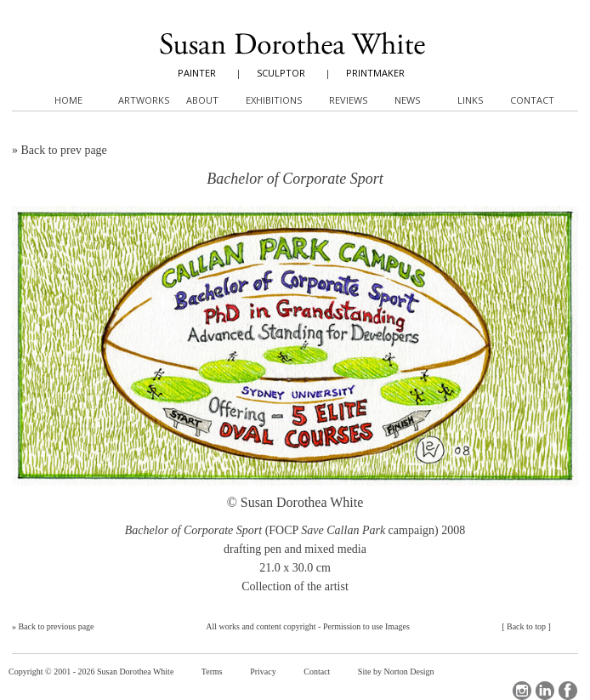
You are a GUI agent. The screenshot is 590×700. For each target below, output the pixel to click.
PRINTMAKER (375, 73)
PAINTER (197, 73)
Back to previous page (56, 626)
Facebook (568, 691)
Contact (317, 672)
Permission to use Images (366, 626)
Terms (212, 672)
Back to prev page (63, 150)
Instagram (522, 691)
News (407, 100)
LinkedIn (545, 691)
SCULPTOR (281, 73)
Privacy (263, 672)
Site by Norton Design (396, 672)
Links (470, 100)
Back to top (526, 626)
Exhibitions (274, 100)
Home (68, 100)
